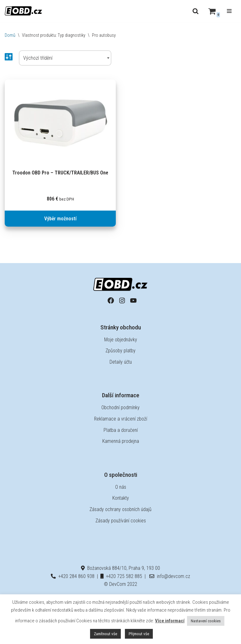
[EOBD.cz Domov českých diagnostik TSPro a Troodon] (24, 11)
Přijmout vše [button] (139, 634)
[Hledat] (195, 11)
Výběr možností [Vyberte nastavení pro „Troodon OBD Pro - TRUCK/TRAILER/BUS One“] (60, 219)
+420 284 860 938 (72, 576)
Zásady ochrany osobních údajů (121, 509)
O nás (121, 487)
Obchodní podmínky (121, 408)
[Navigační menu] (229, 11)
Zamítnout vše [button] (105, 634)
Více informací (170, 621)
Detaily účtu (121, 362)
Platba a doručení (120, 430)
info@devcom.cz (170, 576)
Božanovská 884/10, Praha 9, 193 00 (121, 568)
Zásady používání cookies (121, 521)
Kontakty (120, 498)
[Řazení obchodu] (65, 58)
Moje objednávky (120, 340)
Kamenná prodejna (120, 441)
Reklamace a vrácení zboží (121, 419)
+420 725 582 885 (121, 576)
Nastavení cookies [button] (206, 621)
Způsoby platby (120, 351)
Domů (10, 35)
